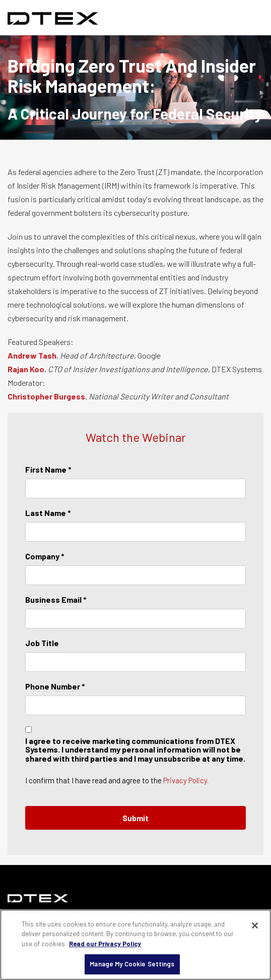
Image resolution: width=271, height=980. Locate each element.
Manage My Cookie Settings (132, 964)
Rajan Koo (26, 369)
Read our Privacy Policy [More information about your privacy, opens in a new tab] (105, 944)
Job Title (42, 643)
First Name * (48, 469)
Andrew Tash (32, 355)
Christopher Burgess (46, 396)
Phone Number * (55, 686)
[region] (135, 945)
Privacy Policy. (186, 780)
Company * (45, 556)
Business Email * (56, 599)
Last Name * (48, 513)
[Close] (255, 926)
